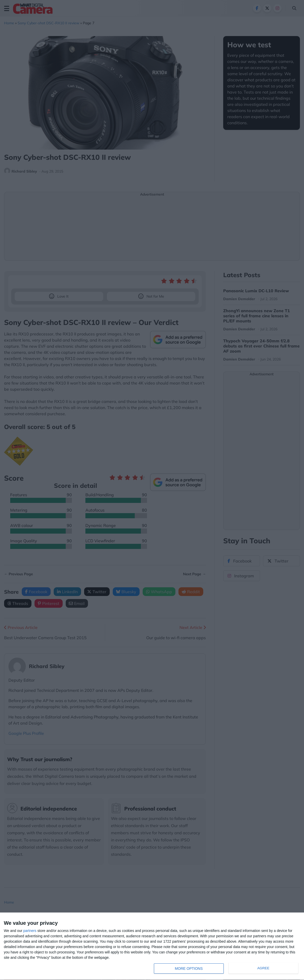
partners (30, 931)
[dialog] (152, 946)
